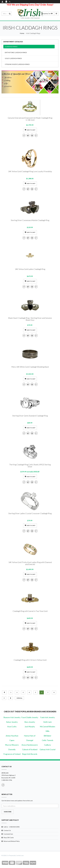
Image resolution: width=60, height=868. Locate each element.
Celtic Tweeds (48, 740)
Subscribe (8, 812)
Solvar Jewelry (12, 722)
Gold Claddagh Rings (13, 58)
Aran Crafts (12, 727)
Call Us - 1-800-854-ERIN (11, 827)
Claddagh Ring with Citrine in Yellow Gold (30, 660)
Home (22, 33)
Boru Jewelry (30, 722)
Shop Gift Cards (9, 838)
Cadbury (48, 745)
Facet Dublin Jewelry (30, 717)
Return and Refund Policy (12, 841)
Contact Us (7, 830)
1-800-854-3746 (7, 780)
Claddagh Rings (11, 47)
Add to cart (30, 130)
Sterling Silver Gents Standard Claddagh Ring (30, 416)
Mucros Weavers (12, 745)
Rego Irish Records (30, 754)
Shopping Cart (47, 13)
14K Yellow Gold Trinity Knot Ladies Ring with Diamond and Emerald (30, 563)
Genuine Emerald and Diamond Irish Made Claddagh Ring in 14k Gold (30, 119)
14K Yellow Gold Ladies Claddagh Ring (30, 269)
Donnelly (12, 749)
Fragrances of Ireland (12, 754)
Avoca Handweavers (30, 745)
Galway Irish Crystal (48, 749)
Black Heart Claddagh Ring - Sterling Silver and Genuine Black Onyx (30, 319)
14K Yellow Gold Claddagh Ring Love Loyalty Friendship (30, 171)
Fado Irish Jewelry (48, 717)
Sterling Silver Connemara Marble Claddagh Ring (30, 220)
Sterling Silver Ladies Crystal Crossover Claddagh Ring (30, 513)
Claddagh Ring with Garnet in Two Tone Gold (30, 611)
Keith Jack (48, 722)
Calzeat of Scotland (30, 749)
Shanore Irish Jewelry (12, 717)
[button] (6, 82)
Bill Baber (48, 736)
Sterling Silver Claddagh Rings (17, 64)
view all (19, 698)
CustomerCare (8, 834)
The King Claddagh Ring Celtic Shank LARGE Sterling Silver (30, 466)
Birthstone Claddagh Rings (16, 52)
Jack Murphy (30, 727)
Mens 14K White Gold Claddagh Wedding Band (30, 367)
